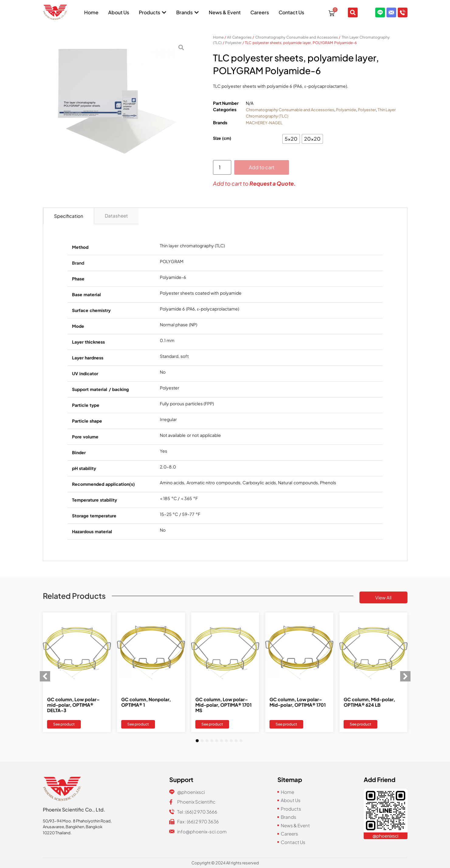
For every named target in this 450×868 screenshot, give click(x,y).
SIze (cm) (222, 138)
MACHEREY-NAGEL (264, 123)
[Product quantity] (222, 167)
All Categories (239, 37)
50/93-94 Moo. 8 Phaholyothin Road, (77, 821)
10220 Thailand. (57, 833)
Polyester (233, 43)
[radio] (291, 139)
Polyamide (346, 110)
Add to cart (262, 167)
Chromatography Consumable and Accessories (297, 37)
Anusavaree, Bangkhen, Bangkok (73, 827)
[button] (45, 676)
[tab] (69, 216)
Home (218, 37)
